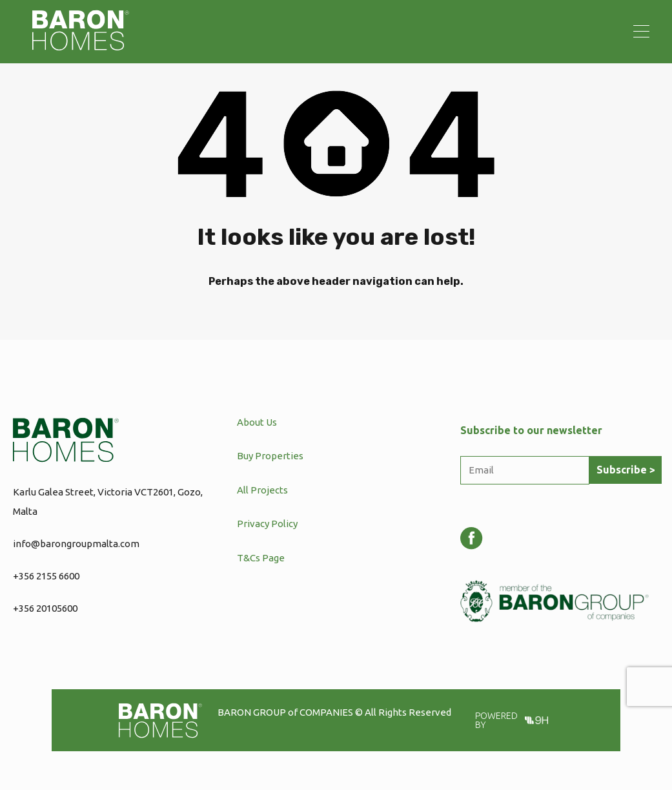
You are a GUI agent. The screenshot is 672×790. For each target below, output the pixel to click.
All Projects (262, 490)
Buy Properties (270, 456)
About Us (257, 422)
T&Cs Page (261, 558)
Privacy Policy (267, 524)
